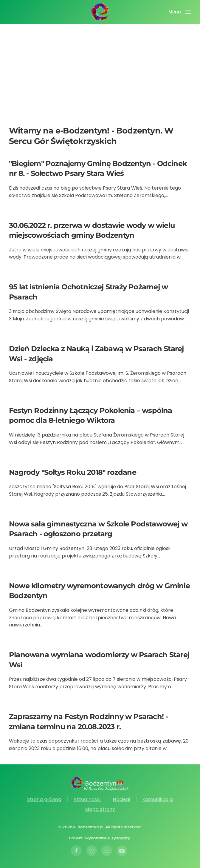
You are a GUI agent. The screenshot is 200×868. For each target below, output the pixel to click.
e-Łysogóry (118, 838)
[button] (180, 12)
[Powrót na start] (100, 12)
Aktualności (87, 800)
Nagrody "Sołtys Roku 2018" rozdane (73, 472)
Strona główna (44, 800)
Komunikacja (158, 800)
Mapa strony (100, 810)
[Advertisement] (100, 81)
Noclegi (122, 800)
